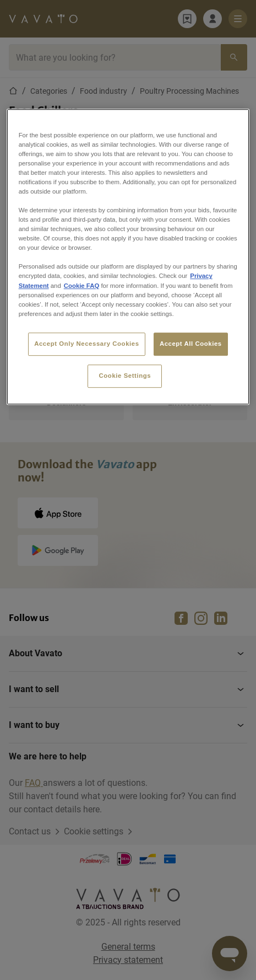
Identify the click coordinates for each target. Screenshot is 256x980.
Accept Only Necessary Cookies (86, 344)
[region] (128, 257)
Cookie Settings (125, 376)
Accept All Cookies (191, 344)
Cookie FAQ (81, 286)
